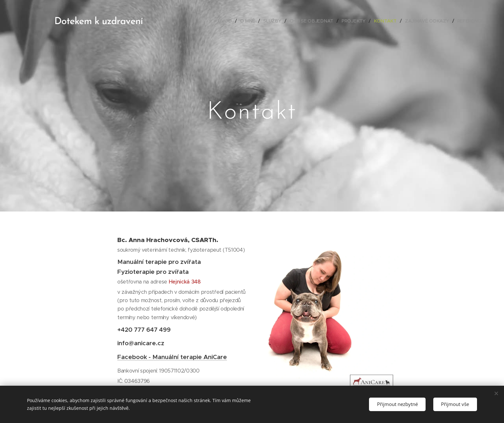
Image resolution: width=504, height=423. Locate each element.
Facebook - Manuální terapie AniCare (172, 357)
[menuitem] (230, 21)
